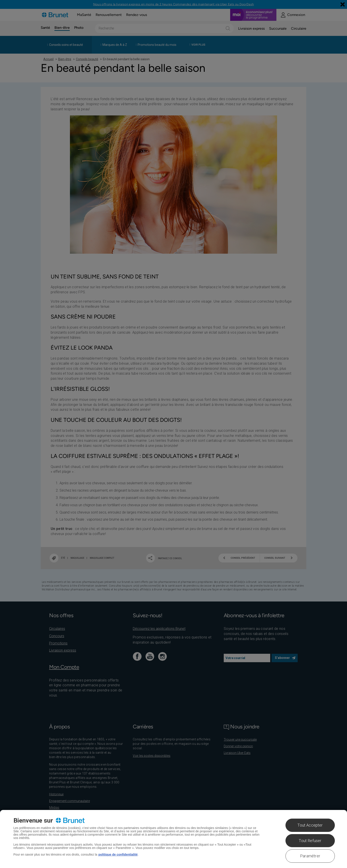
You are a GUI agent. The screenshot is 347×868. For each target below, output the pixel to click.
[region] (173, 839)
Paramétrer (310, 856)
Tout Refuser (310, 841)
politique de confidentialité (118, 854)
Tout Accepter (310, 825)
